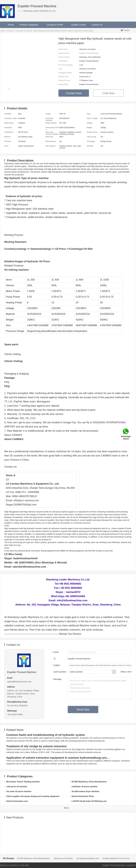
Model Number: (64, 53)
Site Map (25, 865)
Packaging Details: (65, 73)
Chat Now (108, 93)
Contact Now (74, 93)
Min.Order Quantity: (66, 65)
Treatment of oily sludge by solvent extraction (36, 746)
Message (56, 679)
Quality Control (79, 25)
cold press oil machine (24, 31)
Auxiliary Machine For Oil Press (116, 858)
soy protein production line (88, 858)
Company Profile (56, 25)
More (66, 808)
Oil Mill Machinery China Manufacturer (33, 858)
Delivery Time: (64, 77)
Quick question (60, 672)
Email (55, 652)
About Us (4, 865)
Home (11, 25)
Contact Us (97, 25)
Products (10, 31)
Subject (56, 665)
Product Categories (30, 25)
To (55, 659)
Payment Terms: (64, 81)
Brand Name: (63, 49)
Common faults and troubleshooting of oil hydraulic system (46, 735)
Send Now (83, 709)
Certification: (63, 61)
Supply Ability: (64, 84)
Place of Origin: (64, 57)
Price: (61, 69)
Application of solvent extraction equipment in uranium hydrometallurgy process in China (58, 758)
